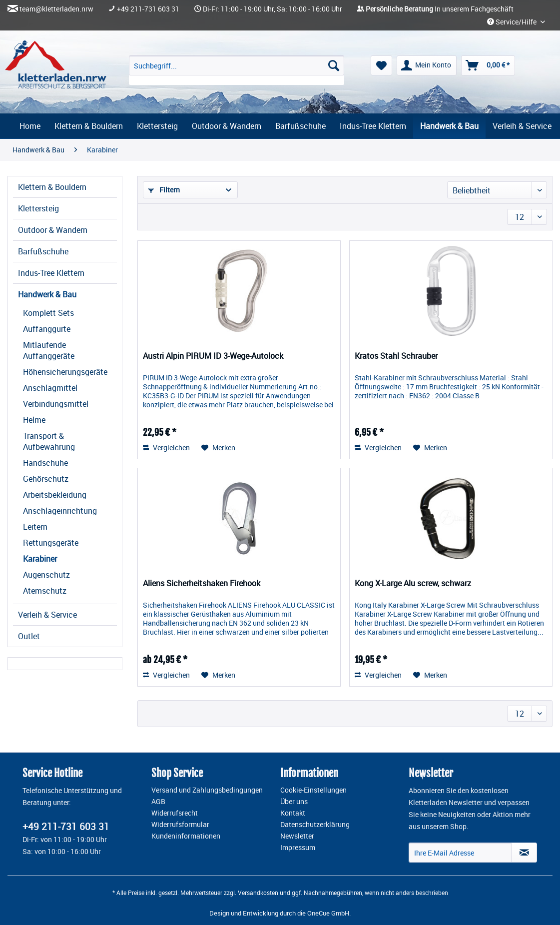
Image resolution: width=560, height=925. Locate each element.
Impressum (298, 848)
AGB (158, 802)
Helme (34, 420)
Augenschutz (46, 575)
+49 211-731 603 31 (148, 9)
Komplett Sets (48, 313)
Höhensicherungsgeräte (65, 372)
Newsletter (297, 836)
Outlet (29, 636)
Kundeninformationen (186, 836)
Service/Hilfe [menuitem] (513, 22)
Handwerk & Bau (47, 294)
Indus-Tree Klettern (51, 273)
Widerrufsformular (180, 825)
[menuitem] (237, 70)
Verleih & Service (47, 615)
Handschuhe (45, 463)
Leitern (35, 527)
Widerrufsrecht (175, 813)
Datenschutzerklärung (315, 825)
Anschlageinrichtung (60, 511)
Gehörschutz (46, 479)
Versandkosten (258, 893)
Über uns (294, 802)
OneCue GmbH (328, 913)
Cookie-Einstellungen (313, 790)
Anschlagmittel (50, 388)
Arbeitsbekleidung (55, 495)
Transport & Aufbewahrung (49, 441)
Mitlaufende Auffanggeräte (49, 350)
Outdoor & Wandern (53, 230)
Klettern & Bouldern (52, 187)
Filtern (164, 190)
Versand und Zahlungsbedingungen (207, 790)
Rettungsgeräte (51, 543)
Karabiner (40, 559)
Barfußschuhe (43, 251)
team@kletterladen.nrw (56, 9)
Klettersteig (38, 208)
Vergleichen (166, 448)
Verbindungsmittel (56, 404)
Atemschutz (45, 591)
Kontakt (293, 813)
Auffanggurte (47, 329)
